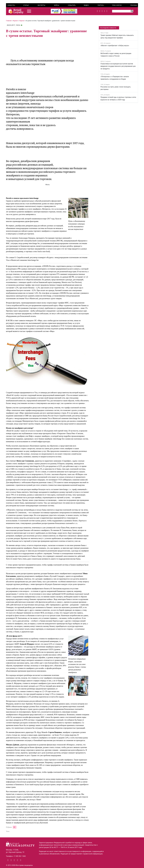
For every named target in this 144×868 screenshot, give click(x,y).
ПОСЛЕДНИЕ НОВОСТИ (108, 28)
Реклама (134, 5)
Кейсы (56, 5)
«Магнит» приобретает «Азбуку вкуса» (115, 46)
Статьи (26, 5)
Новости (11, 5)
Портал (100, 5)
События (71, 5)
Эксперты (41, 5)
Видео (86, 5)
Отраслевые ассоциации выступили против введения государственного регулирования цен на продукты (118, 66)
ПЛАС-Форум (117, 5)
